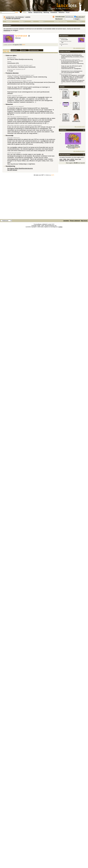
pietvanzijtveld (66, 121)
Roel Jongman (66, 98)
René (76, 159)
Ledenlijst (28, 17)
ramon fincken (76, 109)
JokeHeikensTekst (77, 121)
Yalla (76, 96)
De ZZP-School (12, 170)
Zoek (17, 12)
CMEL (65, 159)
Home (25, 12)
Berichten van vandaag (61, 21)
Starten (30, 12)
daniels (66, 106)
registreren (7, 30)
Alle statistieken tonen (79, 48)
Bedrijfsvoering (38, 12)
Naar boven (84, 221)
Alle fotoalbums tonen (79, 151)
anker (61, 159)
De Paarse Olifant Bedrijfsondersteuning (20, 168)
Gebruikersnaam (60, 17)
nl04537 (72, 159)
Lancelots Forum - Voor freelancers (15, 17)
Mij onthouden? (80, 17)
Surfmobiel (72, 160)
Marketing (46, 12)
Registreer (9, 21)
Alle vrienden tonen (80, 127)
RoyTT (67, 160)
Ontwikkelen (54, 12)
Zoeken (79, 21)
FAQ (32, 21)
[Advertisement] (20, 198)
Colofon (60, 227)
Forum (68, 12)
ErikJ (68, 159)
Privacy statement (75, 221)
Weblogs (22, 21)
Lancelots (66, 221)
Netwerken (62, 12)
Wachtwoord (59, 19)
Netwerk (42, 21)
